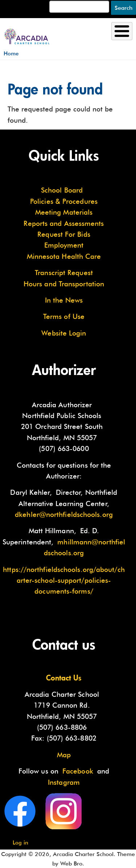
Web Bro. (72, 863)
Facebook (78, 771)
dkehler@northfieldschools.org (64, 514)
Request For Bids (64, 234)
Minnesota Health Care (64, 256)
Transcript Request (64, 273)
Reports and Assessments (64, 223)
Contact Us (64, 678)
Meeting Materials (64, 212)
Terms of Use (64, 316)
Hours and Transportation (64, 284)
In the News (64, 300)
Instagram (64, 782)
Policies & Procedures (64, 201)
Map (64, 755)
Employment (64, 245)
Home (11, 53)
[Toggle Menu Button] (122, 31)
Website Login (64, 333)
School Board (62, 190)
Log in (20, 842)
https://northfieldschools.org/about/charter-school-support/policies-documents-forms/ (64, 580)
